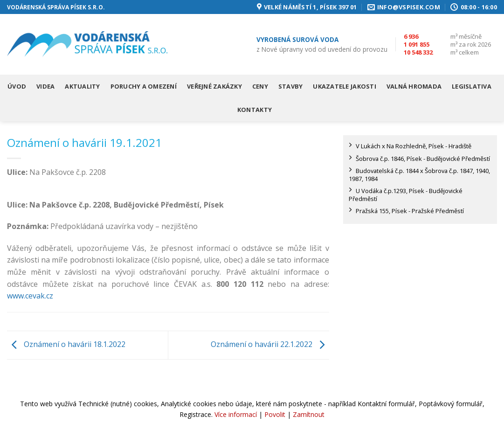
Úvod (17, 86)
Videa (45, 86)
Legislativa (472, 86)
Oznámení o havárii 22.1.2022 (270, 344)
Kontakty (255, 110)
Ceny (260, 86)
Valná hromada (414, 86)
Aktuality (82, 86)
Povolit (275, 414)
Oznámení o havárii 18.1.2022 (66, 344)
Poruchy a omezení (144, 86)
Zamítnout (309, 414)
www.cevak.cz (30, 296)
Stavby (291, 86)
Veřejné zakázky (214, 86)
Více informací (236, 414)
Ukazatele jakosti (344, 86)
